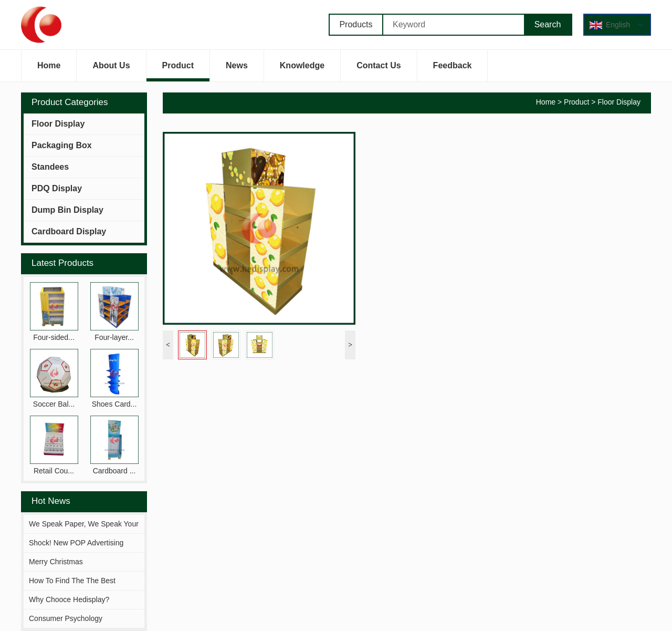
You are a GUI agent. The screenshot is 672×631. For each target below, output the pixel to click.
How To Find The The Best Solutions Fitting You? (72, 589)
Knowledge (302, 71)
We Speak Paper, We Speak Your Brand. (84, 533)
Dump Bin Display (67, 210)
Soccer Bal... (54, 404)
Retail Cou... (54, 471)
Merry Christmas (56, 562)
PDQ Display (57, 188)
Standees (50, 167)
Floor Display (58, 124)
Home (49, 71)
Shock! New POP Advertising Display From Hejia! (76, 552)
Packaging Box (62, 145)
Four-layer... (114, 337)
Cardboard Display (69, 231)
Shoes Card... (114, 404)
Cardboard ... (114, 471)
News (237, 71)
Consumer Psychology (66, 618)
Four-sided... (54, 337)
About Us (111, 71)
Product (178, 71)
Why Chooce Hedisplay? (69, 599)
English (620, 25)
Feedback (453, 71)
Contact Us (379, 71)
